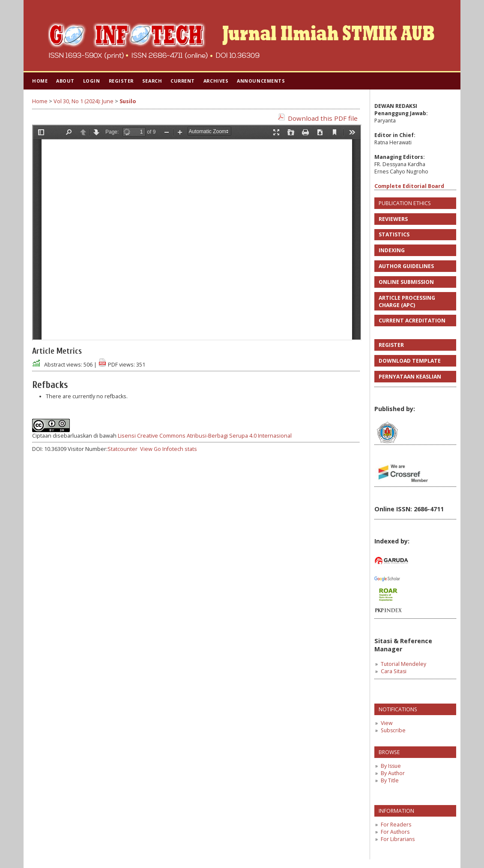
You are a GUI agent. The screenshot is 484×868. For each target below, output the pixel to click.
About (65, 81)
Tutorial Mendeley (403, 664)
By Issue (391, 766)
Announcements (261, 81)
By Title (390, 780)
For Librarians (398, 839)
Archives (216, 81)
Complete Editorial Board (409, 186)
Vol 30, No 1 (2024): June (84, 101)
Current (183, 81)
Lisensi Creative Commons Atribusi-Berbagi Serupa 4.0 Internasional (205, 436)
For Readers (396, 825)
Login (92, 81)
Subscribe (393, 730)
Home (40, 81)
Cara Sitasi (394, 671)
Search (152, 81)
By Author (393, 773)
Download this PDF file (323, 118)
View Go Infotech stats (169, 449)
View (387, 723)
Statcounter (122, 449)
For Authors (395, 832)
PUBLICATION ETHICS (405, 203)
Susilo (128, 101)
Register (121, 81)
